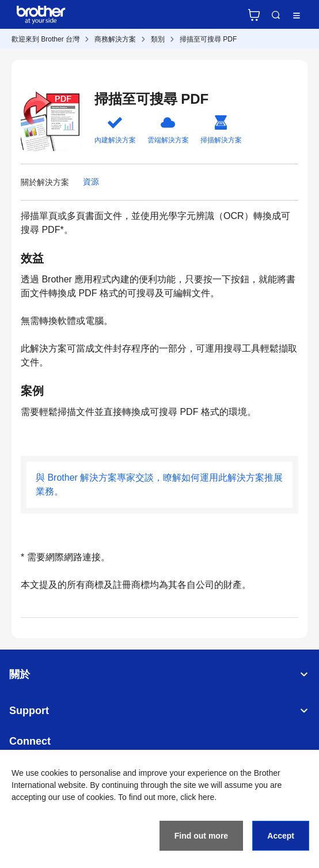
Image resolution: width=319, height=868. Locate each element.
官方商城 (254, 15)
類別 (158, 39)
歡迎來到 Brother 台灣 (45, 39)
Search (276, 15)
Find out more (201, 836)
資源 (91, 182)
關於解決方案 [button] (45, 182)
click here (197, 797)
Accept (281, 836)
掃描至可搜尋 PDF (208, 39)
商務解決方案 (115, 39)
